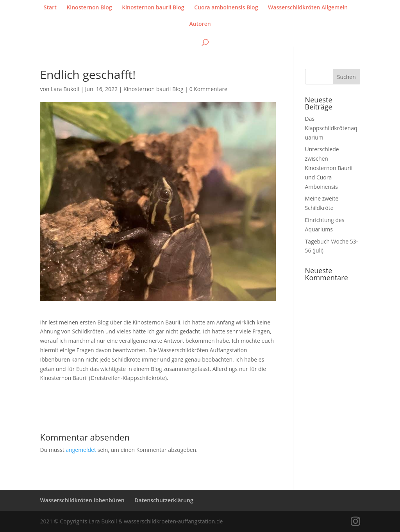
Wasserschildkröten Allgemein (308, 8)
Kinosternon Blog (89, 8)
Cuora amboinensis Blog (226, 8)
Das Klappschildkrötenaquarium (331, 128)
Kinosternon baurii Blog (153, 8)
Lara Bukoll (65, 89)
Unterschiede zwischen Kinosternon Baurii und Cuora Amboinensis (329, 168)
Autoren (200, 24)
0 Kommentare (208, 89)
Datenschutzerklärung (164, 500)
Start (50, 8)
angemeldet (81, 450)
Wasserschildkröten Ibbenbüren (82, 500)
